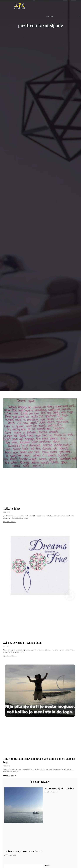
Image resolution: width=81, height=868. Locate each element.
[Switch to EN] (48, 16)
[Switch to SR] (52, 16)
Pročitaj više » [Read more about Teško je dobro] (10, 522)
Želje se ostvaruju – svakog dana (22, 643)
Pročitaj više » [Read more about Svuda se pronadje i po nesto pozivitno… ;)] (11, 855)
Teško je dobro (12, 508)
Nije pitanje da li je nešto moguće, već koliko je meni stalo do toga (39, 760)
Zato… (48, 865)
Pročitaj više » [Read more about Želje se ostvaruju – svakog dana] (10, 656)
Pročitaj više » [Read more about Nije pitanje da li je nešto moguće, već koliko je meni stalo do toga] (10, 776)
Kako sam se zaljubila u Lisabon (59, 788)
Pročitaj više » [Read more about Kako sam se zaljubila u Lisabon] (51, 792)
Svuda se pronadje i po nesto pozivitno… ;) (23, 851)
